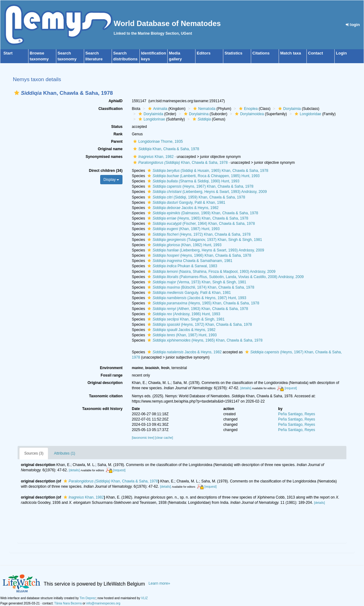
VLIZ (144, 598)
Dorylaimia (289, 109)
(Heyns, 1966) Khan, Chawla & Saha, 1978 (199, 255)
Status (117, 127)
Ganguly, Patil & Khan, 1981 (186, 203)
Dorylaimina (195, 114)
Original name (110, 149)
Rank (118, 134)
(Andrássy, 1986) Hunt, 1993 (183, 314)
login (353, 25)
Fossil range (112, 375)
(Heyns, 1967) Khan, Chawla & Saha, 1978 (200, 186)
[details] (246, 388)
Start (8, 53)
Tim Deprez (88, 598)
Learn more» (159, 583)
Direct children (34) (106, 171)
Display (111, 180)
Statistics (233, 53)
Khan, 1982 (153, 157)
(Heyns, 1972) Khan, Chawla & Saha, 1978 (198, 234)
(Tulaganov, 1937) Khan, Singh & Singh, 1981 (204, 240)
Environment (111, 368)
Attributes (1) (64, 453)
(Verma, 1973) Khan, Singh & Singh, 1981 (196, 282)
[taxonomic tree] (143, 438)
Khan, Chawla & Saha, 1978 (165, 149)
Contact (315, 53)
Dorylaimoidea (249, 114)
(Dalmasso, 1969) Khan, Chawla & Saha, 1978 (202, 213)
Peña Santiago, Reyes (296, 414)
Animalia (157, 109)
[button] (17, 93)
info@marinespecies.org (103, 603)
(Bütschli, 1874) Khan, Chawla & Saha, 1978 (200, 287)
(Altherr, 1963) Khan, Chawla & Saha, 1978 (197, 309)
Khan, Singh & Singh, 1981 (185, 319)
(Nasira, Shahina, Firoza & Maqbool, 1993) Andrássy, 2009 (211, 272)
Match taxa (291, 53)
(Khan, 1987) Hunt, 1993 (183, 229)
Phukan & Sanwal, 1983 (182, 266)
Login (341, 53)
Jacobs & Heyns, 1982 (182, 208)
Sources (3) (34, 453)
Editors (204, 53)
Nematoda (203, 109)
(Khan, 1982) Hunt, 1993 (184, 245)
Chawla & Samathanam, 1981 (189, 261)
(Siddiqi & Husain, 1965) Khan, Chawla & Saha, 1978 (207, 171)
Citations (261, 53)
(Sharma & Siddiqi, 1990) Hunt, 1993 (193, 181)
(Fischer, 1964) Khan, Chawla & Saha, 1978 (200, 224)
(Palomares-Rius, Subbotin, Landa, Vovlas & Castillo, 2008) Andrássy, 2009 (225, 277)
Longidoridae (307, 114)
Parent (117, 142)
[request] (291, 388)
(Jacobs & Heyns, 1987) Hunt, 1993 (196, 298)
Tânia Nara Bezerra (68, 603)
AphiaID (116, 101)
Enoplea (248, 109)
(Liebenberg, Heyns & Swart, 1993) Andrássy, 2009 (206, 192)
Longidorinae (151, 119)
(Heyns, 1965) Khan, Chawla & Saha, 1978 (197, 218)
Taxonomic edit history (102, 409)
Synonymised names (104, 157)
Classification (110, 109)
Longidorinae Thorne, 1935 (157, 142)
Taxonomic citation (106, 396)
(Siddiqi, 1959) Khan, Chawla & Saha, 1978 (196, 197)
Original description (105, 383)
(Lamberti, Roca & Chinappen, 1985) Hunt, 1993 (203, 176)
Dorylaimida (150, 114)
